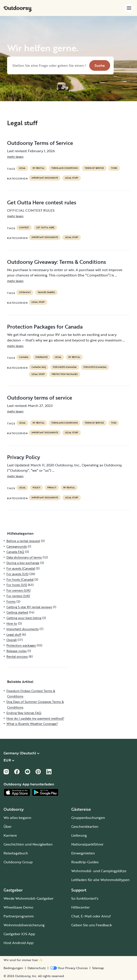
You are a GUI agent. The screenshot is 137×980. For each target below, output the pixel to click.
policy (36, 488)
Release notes (17, 651)
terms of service (94, 168)
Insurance (42, 357)
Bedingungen (13, 968)
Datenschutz (37, 968)
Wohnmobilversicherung (24, 925)
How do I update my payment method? (35, 718)
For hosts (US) (17, 585)
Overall (12, 640)
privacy (52, 488)
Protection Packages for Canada (45, 327)
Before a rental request (23, 541)
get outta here (45, 228)
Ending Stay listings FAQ (24, 713)
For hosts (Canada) (95, 367)
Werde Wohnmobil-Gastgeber (29, 898)
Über (8, 826)
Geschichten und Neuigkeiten (28, 844)
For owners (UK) (18, 590)
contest (24, 228)
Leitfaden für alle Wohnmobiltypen (100, 880)
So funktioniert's (85, 898)
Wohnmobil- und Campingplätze (99, 871)
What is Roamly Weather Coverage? (32, 724)
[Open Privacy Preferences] (69, 968)
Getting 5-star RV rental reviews (29, 607)
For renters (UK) (18, 596)
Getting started (17, 612)
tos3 (114, 423)
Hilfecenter (80, 907)
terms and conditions (64, 168)
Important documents (45, 178)
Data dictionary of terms (24, 557)
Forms (11, 601)
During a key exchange (23, 563)
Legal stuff (72, 178)
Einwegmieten (83, 853)
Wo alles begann (17, 818)
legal (22, 168)
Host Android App (19, 943)
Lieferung (79, 835)
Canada (24, 357)
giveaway (25, 292)
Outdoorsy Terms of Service (40, 143)
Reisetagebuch (16, 853)
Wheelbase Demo (18, 907)
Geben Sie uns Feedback (92, 925)
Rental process (17, 656)
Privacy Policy (24, 457)
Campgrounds (17, 546)
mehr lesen (15, 157)
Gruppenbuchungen (88, 818)
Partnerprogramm (19, 916)
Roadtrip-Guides (85, 862)
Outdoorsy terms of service (40, 398)
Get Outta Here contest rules (42, 202)
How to (12, 623)
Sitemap (98, 968)
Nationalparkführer (87, 844)
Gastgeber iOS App (19, 934)
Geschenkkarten (85, 826)
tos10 (114, 168)
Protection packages (65, 374)
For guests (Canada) (65, 367)
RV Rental (38, 168)
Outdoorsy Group (18, 862)
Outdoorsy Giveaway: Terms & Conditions (57, 262)
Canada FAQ (39, 367)
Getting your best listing (24, 618)
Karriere (10, 835)
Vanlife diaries (46, 292)
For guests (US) (17, 574)
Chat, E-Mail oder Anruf (91, 916)
